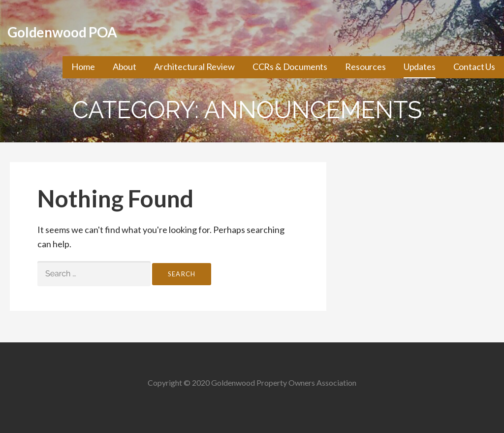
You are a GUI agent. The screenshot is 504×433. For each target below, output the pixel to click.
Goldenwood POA (62, 32)
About (125, 67)
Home (83, 67)
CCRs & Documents (290, 67)
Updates (420, 67)
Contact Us (474, 67)
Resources (365, 67)
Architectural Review (194, 67)
